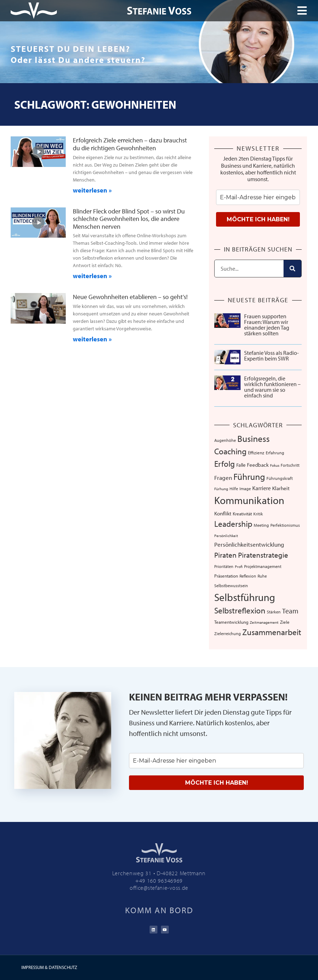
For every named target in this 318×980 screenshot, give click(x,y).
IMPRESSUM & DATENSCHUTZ (49, 967)
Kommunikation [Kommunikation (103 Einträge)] (249, 500)
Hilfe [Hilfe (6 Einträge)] (234, 489)
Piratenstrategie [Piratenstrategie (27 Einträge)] (263, 555)
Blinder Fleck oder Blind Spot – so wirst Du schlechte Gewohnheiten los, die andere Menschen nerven (129, 219)
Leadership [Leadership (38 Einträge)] (233, 524)
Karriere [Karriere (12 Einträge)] (262, 488)
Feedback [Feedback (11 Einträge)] (258, 465)
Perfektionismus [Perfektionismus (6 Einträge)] (285, 525)
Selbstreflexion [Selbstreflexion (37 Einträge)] (240, 610)
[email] (258, 197)
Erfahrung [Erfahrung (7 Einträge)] (275, 453)
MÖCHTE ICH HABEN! (258, 219)
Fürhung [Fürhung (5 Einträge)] (221, 489)
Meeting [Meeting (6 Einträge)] (261, 525)
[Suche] (292, 269)
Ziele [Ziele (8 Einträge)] (285, 622)
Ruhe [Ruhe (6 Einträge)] (262, 576)
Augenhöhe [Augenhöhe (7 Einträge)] (225, 440)
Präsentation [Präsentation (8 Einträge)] (226, 576)
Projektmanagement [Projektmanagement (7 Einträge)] (263, 566)
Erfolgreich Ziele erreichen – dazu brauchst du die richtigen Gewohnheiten (130, 144)
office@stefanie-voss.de (159, 888)
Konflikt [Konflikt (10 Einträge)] (223, 513)
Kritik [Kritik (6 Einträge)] (258, 514)
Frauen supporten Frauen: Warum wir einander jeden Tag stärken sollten (267, 325)
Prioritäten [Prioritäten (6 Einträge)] (224, 566)
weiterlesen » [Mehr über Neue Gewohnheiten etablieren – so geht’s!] (92, 339)
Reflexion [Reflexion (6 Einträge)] (248, 576)
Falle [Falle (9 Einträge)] (241, 465)
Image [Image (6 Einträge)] (245, 489)
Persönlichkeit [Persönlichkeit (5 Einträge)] (226, 536)
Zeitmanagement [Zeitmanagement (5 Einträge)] (264, 622)
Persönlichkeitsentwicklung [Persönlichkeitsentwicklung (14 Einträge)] (249, 544)
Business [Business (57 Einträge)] (254, 438)
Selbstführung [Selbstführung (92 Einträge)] (245, 597)
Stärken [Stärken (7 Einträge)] (274, 612)
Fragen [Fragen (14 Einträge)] (223, 478)
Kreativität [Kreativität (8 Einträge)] (242, 514)
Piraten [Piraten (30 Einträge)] (225, 555)
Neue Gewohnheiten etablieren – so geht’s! (130, 297)
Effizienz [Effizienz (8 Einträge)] (256, 453)
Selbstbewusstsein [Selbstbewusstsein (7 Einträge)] (231, 585)
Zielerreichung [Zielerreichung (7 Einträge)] (228, 633)
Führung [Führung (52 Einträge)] (249, 477)
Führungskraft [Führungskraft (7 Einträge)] (280, 478)
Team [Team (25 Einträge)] (290, 611)
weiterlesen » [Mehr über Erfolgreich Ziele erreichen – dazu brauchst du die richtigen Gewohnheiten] (92, 190)
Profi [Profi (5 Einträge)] (239, 567)
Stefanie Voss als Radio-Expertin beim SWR (271, 356)
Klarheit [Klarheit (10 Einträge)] (281, 488)
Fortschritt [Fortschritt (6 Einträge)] (290, 465)
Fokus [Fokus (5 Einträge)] (275, 465)
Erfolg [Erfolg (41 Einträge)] (225, 464)
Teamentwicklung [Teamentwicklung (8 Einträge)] (231, 622)
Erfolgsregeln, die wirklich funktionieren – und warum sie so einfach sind (272, 387)
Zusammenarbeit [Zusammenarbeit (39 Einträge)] (272, 632)
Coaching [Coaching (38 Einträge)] (230, 451)
